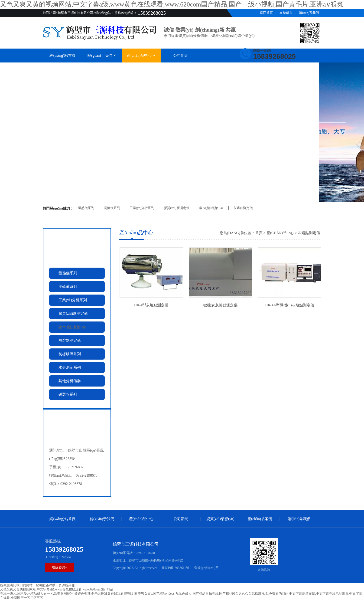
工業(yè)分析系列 (142, 208)
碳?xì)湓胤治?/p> (73, 327)
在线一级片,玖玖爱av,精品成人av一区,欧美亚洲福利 (37, 594)
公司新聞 (181, 55)
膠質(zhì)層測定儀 (176, 208)
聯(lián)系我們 (309, 13)
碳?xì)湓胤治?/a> (211, 208)
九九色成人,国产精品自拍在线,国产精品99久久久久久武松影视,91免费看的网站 (232, 594)
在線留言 (286, 13)
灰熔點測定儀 (243, 208)
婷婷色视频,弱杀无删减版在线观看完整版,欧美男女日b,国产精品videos (124, 594)
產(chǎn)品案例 (260, 67)
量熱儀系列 (86, 208)
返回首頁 (266, 13)
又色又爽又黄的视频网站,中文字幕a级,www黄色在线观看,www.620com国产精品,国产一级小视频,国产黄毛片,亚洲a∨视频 (172, 4)
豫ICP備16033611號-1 (176, 568)
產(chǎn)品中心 (141, 55)
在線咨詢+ (59, 567)
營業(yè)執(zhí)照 (206, 568)
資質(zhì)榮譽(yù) (220, 67)
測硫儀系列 (112, 208)
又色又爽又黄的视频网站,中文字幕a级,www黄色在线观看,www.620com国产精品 (57, 589)
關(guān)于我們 (102, 55)
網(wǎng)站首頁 (62, 55)
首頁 (259, 233)
